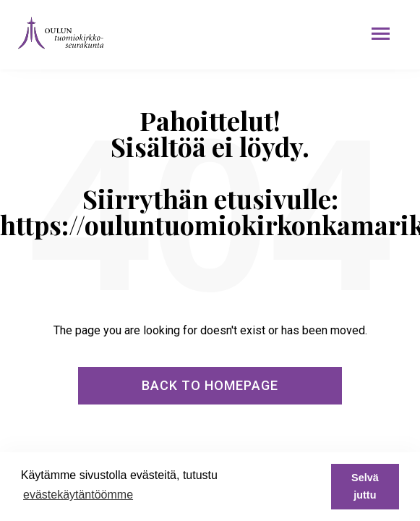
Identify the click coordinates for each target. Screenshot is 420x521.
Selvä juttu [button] (365, 486)
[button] (380, 34)
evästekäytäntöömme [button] (78, 495)
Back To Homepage (210, 385)
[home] (57, 33)
